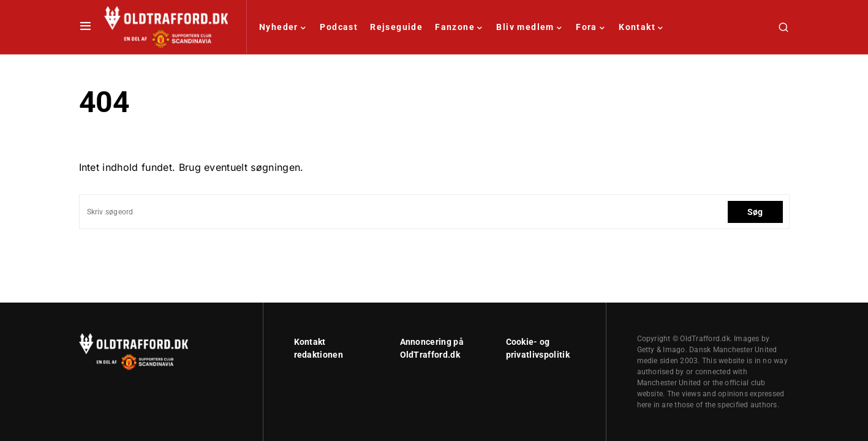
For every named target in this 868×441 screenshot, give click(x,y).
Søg (755, 212)
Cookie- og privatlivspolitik (538, 348)
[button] (85, 27)
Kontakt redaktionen (319, 348)
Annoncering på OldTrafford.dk (432, 348)
